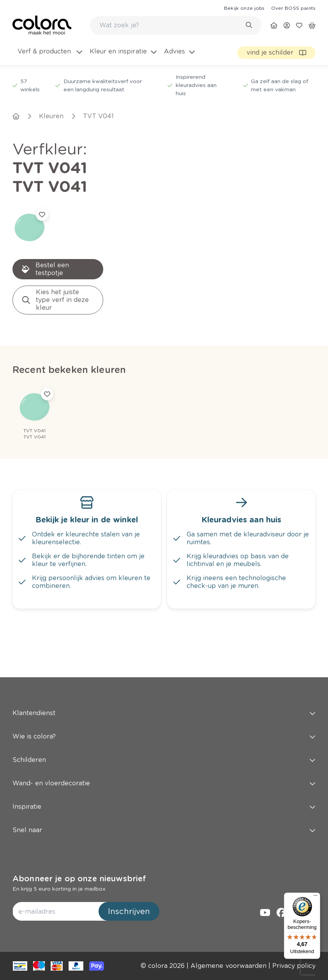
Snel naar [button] (164, 830)
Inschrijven (129, 911)
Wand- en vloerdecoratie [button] (164, 783)
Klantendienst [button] (164, 713)
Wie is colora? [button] (164, 736)
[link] (244, 8)
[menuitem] (49, 56)
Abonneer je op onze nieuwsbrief (79, 879)
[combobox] (176, 25)
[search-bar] (171, 25)
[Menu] (316, 897)
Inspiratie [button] (164, 807)
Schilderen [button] (164, 760)
